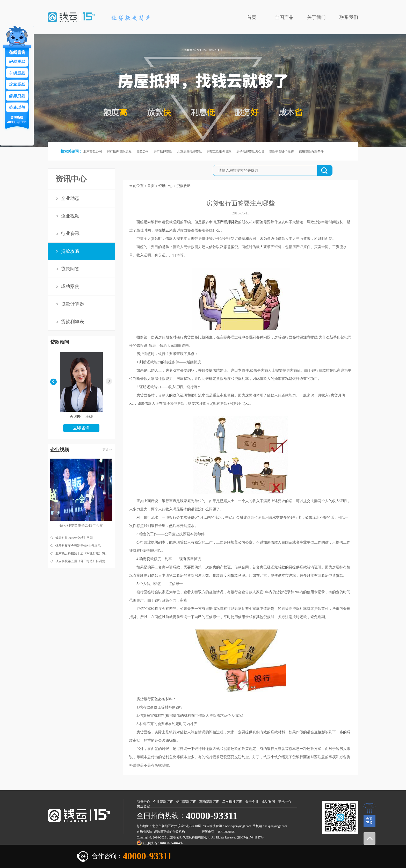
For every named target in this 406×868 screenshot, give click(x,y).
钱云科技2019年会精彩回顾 (74, 538)
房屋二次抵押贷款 (219, 151)
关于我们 (316, 17)
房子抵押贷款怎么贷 (250, 151)
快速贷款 (143, 806)
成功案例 (70, 286)
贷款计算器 (72, 304)
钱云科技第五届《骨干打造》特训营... (81, 561)
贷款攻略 (70, 251)
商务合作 (143, 802)
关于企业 (252, 802)
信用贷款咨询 (186, 802)
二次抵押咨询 (232, 802)
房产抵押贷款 (163, 151)
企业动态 (70, 198)
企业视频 (70, 216)
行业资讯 (70, 234)
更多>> (107, 450)
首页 (252, 17)
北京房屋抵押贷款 (190, 151)
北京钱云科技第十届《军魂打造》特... (81, 553)
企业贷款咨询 (163, 802)
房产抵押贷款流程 (119, 151)
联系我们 (349, 17)
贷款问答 (70, 269)
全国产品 (284, 17)
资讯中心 (165, 186)
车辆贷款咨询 (209, 802)
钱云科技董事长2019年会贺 (81, 526)
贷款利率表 (72, 322)
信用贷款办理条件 (311, 151)
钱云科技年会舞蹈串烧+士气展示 (78, 546)
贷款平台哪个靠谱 (281, 151)
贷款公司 (143, 151)
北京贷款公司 (93, 151)
